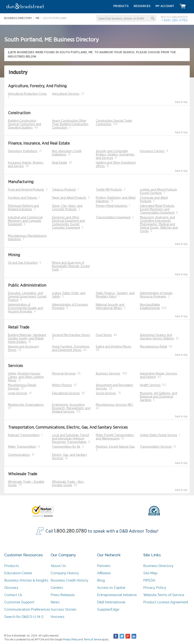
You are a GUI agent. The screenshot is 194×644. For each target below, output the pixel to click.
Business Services (108, 374)
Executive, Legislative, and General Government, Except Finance (27, 297)
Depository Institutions (23, 151)
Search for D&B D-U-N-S (24, 617)
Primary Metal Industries (112, 206)
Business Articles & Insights (26, 580)
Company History (65, 573)
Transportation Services (156, 447)
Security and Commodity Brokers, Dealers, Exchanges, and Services (115, 155)
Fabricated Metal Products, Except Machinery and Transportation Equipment (157, 209)
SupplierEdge (108, 609)
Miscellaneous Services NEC (115, 405)
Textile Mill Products (109, 190)
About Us (58, 566)
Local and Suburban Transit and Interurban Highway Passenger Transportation (70, 439)
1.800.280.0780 (70, 531)
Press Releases (63, 595)
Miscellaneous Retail (153, 347)
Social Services (106, 393)
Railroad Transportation (24, 435)
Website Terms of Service (164, 595)
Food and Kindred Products (26, 190)
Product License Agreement (166, 602)
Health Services (150, 385)
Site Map (150, 573)
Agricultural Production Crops (27, 94)
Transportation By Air (66, 447)
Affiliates (104, 573)
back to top (181, 102)
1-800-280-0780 (175, 20)
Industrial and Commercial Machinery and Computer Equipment (25, 221)
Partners (104, 566)
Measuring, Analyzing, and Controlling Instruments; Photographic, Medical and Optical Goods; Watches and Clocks (159, 224)
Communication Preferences (27, 609)
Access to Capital (111, 588)
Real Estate (60, 163)
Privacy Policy (155, 588)
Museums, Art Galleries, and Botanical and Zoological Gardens (158, 397)
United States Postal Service (158, 435)
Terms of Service (92, 640)
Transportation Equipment (113, 218)
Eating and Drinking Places (114, 347)
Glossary (11, 588)
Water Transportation (22, 447)
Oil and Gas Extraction (23, 263)
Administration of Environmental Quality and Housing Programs (25, 308)
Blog (101, 580)
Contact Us (13, 595)
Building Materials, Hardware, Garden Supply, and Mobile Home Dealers (27, 339)
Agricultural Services (66, 94)
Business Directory (158, 566)
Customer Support (19, 602)
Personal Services (64, 374)
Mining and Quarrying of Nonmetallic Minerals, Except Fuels (71, 266)
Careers (57, 588)
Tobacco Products (64, 190)
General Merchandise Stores (71, 335)
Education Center (18, 573)
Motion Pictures (62, 385)
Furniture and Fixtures (23, 198)
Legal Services (18, 393)
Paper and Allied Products (69, 198)
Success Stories (64, 609)
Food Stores (104, 335)
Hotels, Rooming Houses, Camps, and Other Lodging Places (26, 377)
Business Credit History (70, 580)
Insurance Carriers (152, 151)
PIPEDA (149, 580)
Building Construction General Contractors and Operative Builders (24, 124)
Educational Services (66, 393)
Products (12, 566)
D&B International (111, 602)
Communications (19, 455)
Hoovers (58, 617)
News (55, 602)
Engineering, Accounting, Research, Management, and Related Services (71, 408)
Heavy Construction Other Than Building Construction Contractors (70, 124)
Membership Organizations (26, 405)
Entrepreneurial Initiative (117, 595)
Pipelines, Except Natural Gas (115, 447)
